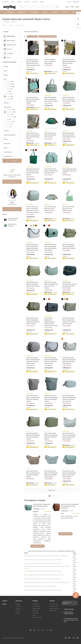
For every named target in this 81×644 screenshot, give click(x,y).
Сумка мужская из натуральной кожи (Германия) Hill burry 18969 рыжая (70, 506)
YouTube (43, 630)
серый (8, 89)
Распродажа (10, 12)
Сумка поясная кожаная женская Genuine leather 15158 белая (43, 563)
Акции (4, 604)
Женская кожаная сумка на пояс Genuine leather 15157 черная (43, 560)
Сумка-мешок (10, 117)
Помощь (52, 601)
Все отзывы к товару (37, 546)
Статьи (4, 214)
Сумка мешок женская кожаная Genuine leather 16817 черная (43, 571)
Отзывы (17, 611)
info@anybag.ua (69, 612)
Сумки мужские (34, 12)
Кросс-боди (10, 109)
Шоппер (9, 114)
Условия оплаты (54, 604)
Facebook (30, 630)
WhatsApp (51, 630)
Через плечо (10, 112)
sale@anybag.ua (69, 614)
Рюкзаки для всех (37, 617)
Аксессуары (65, 12)
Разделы (35, 601)
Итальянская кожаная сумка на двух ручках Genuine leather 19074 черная (46, 582)
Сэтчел (8, 127)
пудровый (9, 87)
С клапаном (10, 122)
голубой (9, 99)
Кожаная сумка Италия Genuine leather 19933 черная (40, 586)
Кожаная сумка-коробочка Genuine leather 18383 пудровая (42, 579)
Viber (47, 630)
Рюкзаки (45, 12)
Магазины (18, 608)
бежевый (9, 84)
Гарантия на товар (54, 608)
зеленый (9, 96)
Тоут (8, 119)
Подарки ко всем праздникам (12, 225)
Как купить (18, 606)
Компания (19, 601)
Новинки (18, 604)
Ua (69, 2)
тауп (8, 91)
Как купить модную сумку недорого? (13, 219)
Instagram (34, 630)
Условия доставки (54, 606)
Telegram (38, 630)
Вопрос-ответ (53, 611)
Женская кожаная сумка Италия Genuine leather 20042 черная (43, 590)
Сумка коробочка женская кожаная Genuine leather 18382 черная (44, 575)
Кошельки (55, 12)
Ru (71, 2)
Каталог (5, 601)
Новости (18, 613)
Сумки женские (22, 12)
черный (9, 82)
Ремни (74, 12)
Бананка (9, 124)
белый (8, 94)
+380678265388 (69, 609)
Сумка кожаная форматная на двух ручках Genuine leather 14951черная (46, 556)
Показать (14, 161)
